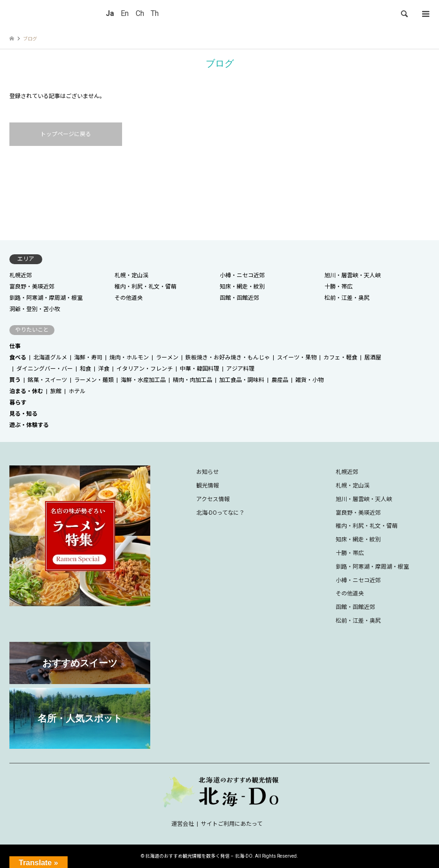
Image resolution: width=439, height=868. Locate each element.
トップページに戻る (66, 134)
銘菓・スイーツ (47, 380)
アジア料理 (240, 369)
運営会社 (183, 824)
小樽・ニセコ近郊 (242, 275)
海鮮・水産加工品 (143, 380)
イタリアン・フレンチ (145, 369)
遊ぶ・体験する (29, 425)
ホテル (77, 391)
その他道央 (129, 298)
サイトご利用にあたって (232, 824)
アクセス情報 (213, 499)
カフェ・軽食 (340, 358)
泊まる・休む (26, 391)
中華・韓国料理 (200, 369)
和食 (85, 369)
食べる (18, 358)
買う (15, 380)
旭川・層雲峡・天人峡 (353, 275)
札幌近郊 (21, 275)
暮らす (18, 403)
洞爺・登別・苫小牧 (35, 309)
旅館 (56, 391)
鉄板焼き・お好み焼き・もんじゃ (228, 358)
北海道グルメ (50, 358)
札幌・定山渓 (131, 275)
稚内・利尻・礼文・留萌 (146, 287)
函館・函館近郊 (239, 298)
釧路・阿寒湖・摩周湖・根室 (46, 298)
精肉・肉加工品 (193, 380)
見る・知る (23, 414)
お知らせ (208, 472)
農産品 (280, 380)
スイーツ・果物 (297, 358)
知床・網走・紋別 (242, 287)
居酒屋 (373, 358)
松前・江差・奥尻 (347, 298)
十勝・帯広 (339, 287)
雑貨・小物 (309, 380)
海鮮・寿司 (88, 358)
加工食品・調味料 (242, 380)
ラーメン (167, 358)
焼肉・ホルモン (129, 358)
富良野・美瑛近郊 (32, 287)
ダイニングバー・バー (45, 369)
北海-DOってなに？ (220, 513)
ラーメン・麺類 (94, 380)
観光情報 (208, 486)
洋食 (104, 369)
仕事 (15, 346)
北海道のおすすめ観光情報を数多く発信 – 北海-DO (199, 856)
